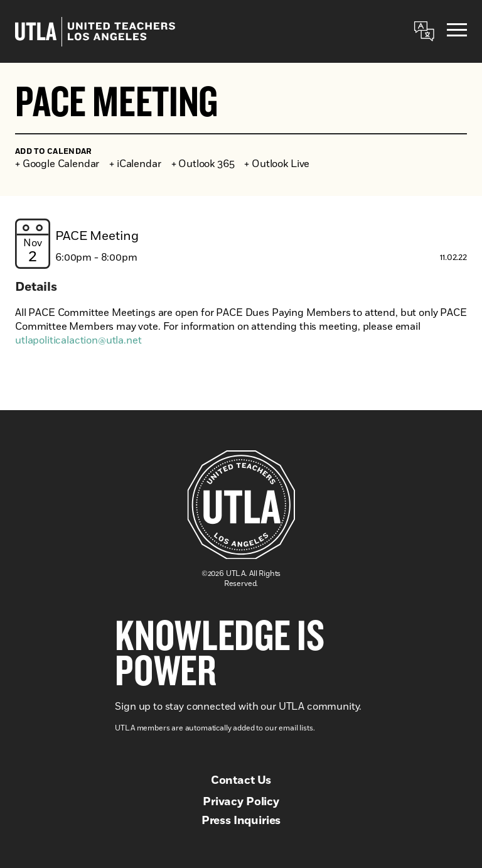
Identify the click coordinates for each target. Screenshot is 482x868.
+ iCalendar (135, 164)
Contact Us (241, 781)
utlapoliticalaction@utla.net (78, 340)
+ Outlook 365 (203, 164)
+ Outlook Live (277, 164)
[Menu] (457, 32)
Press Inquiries (241, 821)
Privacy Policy (241, 802)
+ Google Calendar (57, 164)
